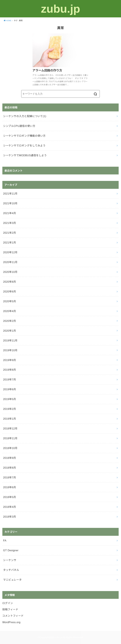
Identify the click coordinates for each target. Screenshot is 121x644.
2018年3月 (10, 517)
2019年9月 (10, 360)
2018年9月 (10, 458)
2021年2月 (10, 233)
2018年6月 (10, 487)
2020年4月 (10, 311)
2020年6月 (10, 292)
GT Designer (11, 550)
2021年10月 (10, 203)
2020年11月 (10, 262)
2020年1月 (10, 331)
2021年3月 (10, 223)
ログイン (8, 603)
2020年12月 (10, 252)
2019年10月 (10, 350)
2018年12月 (10, 428)
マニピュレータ (12, 580)
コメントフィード (13, 616)
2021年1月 (10, 243)
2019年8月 (10, 370)
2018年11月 (10, 438)
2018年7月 (10, 477)
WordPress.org (11, 622)
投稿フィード (10, 609)
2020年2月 (10, 321)
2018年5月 (10, 497)
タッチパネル (11, 570)
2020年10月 (10, 272)
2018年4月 (10, 507)
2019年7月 (10, 380)
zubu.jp (60, 9)
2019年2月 (10, 409)
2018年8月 (10, 468)
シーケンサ (10, 560)
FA (5, 541)
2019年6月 (10, 389)
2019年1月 (10, 419)
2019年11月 (10, 340)
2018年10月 (10, 448)
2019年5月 (10, 399)
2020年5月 (10, 301)
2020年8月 (10, 282)
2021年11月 (10, 194)
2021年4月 (10, 213)
